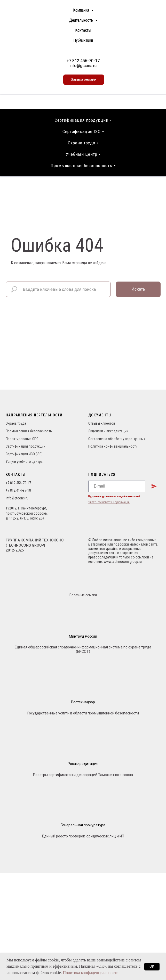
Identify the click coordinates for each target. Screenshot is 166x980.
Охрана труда (16, 423)
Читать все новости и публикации (109, 502)
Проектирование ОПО (22, 439)
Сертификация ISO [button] (82, 131)
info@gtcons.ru (83, 66)
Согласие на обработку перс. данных (117, 439)
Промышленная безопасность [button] (81, 166)
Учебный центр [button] (82, 154)
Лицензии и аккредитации (108, 431)
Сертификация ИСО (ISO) (24, 454)
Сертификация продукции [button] (82, 120)
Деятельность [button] (82, 20)
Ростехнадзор (83, 702)
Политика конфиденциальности (113, 446)
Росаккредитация (83, 764)
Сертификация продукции (26, 446)
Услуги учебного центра (24, 462)
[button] (84, 80)
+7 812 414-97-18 (18, 490)
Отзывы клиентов (102, 423)
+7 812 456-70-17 (83, 61)
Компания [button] (82, 10)
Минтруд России (83, 636)
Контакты (83, 30)
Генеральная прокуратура (83, 825)
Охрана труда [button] (82, 143)
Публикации (83, 40)
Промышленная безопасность (29, 431)
